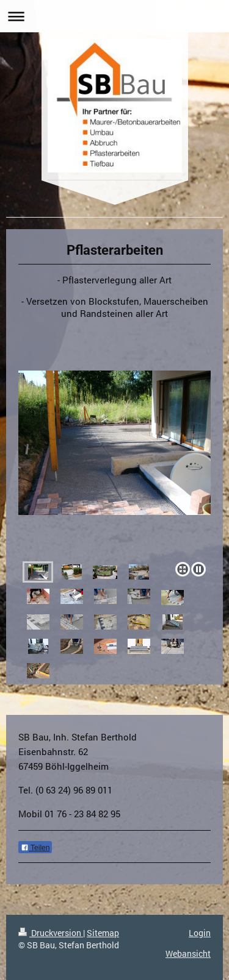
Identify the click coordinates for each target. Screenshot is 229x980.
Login (200, 933)
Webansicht (188, 953)
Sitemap (103, 933)
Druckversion (51, 933)
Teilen (35, 848)
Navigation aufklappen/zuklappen (114, 16)
